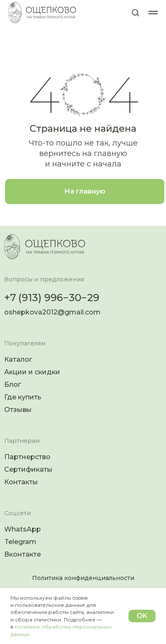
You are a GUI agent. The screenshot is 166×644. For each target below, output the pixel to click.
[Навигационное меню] (153, 13)
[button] (135, 12)
